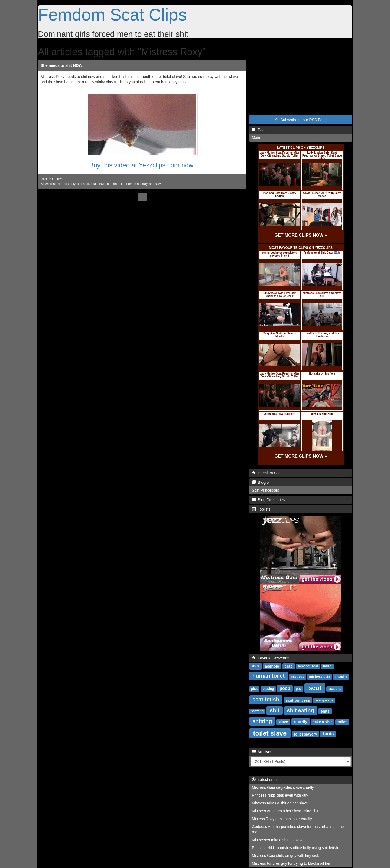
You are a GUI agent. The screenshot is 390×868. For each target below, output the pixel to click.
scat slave (98, 184)
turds (329, 734)
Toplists (261, 509)
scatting (257, 711)
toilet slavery (305, 734)
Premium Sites (267, 473)
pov (299, 689)
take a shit (323, 722)
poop (285, 688)
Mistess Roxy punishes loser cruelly (282, 819)
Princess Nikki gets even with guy (280, 795)
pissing (268, 689)
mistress (298, 677)
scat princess (298, 700)
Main (256, 138)
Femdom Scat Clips (112, 15)
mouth (341, 676)
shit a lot (83, 184)
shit (275, 710)
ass (256, 666)
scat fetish (266, 700)
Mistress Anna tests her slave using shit (285, 811)
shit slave (156, 184)
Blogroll (261, 482)
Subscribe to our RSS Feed (301, 120)
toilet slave (270, 733)
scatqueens (324, 700)
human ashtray (137, 184)
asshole (272, 666)
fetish (327, 666)
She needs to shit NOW (61, 65)
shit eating (301, 710)
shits (325, 711)
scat (315, 688)
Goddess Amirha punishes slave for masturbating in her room (298, 829)
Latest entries (266, 780)
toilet (342, 722)
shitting (262, 721)
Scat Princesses (265, 490)
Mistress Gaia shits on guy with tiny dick (285, 856)
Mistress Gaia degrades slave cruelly (283, 787)
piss (254, 689)
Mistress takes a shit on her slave (280, 803)
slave (283, 722)
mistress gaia (320, 677)
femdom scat (308, 666)
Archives (262, 752)
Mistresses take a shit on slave (278, 840)
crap (289, 666)
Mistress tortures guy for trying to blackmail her (291, 863)
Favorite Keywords (271, 658)
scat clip (335, 689)
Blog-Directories (268, 500)
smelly (301, 722)
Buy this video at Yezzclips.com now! (142, 165)
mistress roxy (66, 184)
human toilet (116, 184)
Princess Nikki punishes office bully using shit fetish (295, 848)
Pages (260, 130)
